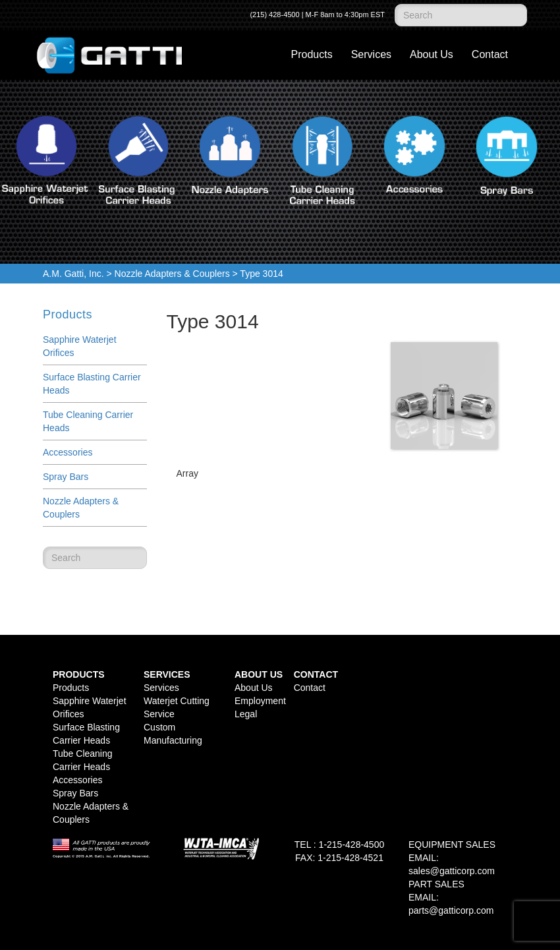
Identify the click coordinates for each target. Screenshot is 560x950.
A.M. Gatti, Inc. (73, 274)
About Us (432, 54)
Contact (490, 54)
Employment (260, 701)
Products (312, 54)
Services (371, 54)
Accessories (68, 452)
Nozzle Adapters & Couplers (172, 274)
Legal (246, 714)
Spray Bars (66, 477)
